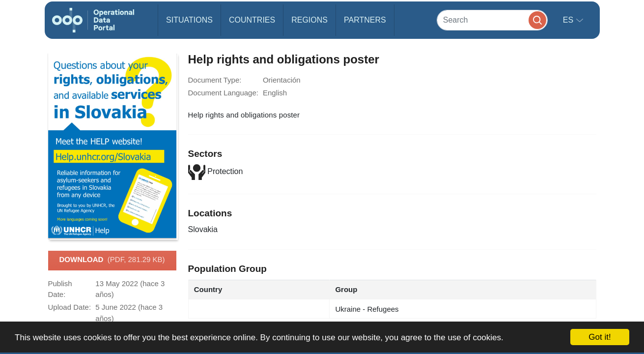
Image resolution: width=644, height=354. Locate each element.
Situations (189, 20)
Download (112, 260)
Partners (365, 20)
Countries (252, 20)
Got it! (600, 337)
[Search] (492, 20)
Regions (309, 20)
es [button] (569, 20)
